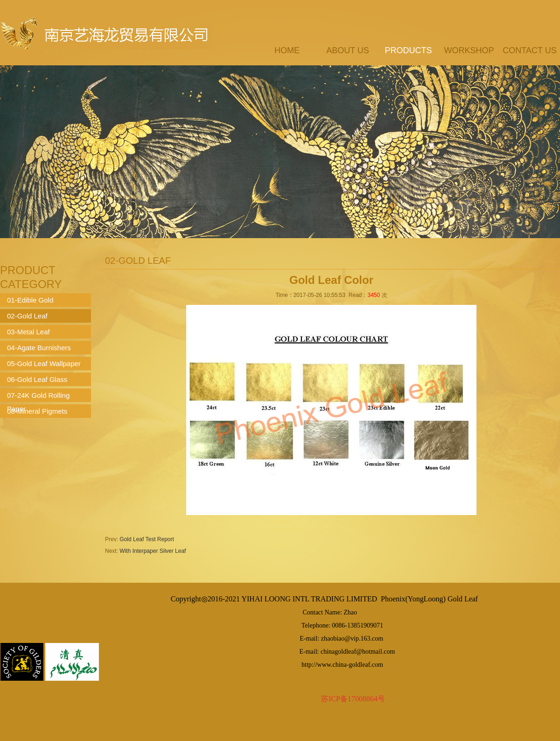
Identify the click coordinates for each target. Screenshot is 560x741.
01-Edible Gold (30, 300)
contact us (529, 50)
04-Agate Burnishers (39, 348)
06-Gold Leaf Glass (37, 379)
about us (348, 50)
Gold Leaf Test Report (147, 539)
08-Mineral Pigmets (37, 411)
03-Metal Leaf (28, 332)
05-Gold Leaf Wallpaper (44, 363)
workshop (469, 50)
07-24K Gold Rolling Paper (38, 397)
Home (287, 50)
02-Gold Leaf (27, 316)
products (408, 50)
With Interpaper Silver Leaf (153, 551)
